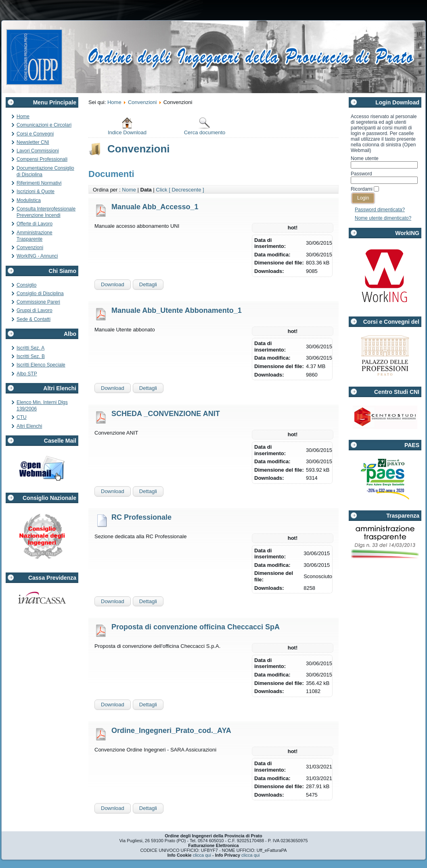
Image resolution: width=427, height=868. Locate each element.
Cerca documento (205, 126)
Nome (129, 190)
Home (23, 117)
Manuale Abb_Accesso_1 (155, 207)
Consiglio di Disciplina (40, 293)
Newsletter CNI (33, 142)
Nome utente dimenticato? (383, 218)
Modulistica (29, 200)
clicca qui (202, 855)
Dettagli (148, 284)
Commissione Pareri (38, 302)
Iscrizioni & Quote (36, 192)
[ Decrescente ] (186, 190)
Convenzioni (30, 248)
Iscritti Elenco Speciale (41, 365)
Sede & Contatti (33, 319)
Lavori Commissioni (38, 151)
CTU (22, 417)
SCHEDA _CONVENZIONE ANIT (166, 414)
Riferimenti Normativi (39, 183)
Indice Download (127, 126)
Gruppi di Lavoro (35, 310)
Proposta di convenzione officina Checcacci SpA (196, 627)
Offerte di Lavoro (35, 224)
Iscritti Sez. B (31, 356)
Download (113, 284)
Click (161, 190)
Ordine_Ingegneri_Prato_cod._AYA (171, 731)
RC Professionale (141, 517)
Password (361, 174)
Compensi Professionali (42, 159)
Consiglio (26, 285)
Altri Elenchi (29, 426)
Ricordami (362, 189)
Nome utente (365, 158)
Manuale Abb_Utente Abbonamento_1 (177, 310)
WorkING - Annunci (37, 256)
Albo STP (27, 374)
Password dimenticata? (380, 210)
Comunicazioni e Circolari (44, 125)
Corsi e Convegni (35, 134)
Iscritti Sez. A (30, 348)
